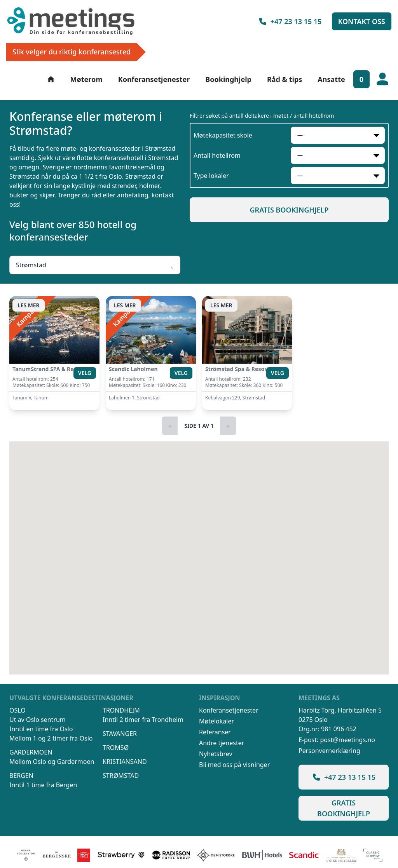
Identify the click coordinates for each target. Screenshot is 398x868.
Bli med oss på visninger (234, 765)
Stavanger (120, 734)
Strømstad (121, 776)
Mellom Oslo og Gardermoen (52, 762)
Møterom (86, 79)
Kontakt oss (362, 21)
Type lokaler (211, 176)
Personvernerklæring (329, 751)
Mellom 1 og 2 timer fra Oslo (51, 738)
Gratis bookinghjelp (289, 210)
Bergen (21, 776)
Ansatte (331, 79)
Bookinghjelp (228, 79)
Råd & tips (285, 79)
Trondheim (121, 710)
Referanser (215, 732)
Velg (85, 373)
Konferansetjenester (154, 79)
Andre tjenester (222, 743)
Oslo (17, 710)
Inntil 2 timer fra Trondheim (143, 720)
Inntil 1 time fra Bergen (43, 785)
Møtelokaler (216, 721)
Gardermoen (31, 752)
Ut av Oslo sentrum (38, 720)
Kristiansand (125, 762)
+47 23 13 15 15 (290, 21)
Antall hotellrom (217, 155)
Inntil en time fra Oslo (41, 729)
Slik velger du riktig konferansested (72, 52)
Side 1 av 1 (199, 426)
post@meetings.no (347, 740)
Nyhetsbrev (216, 754)
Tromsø (116, 748)
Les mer (29, 305)
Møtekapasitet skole (223, 135)
